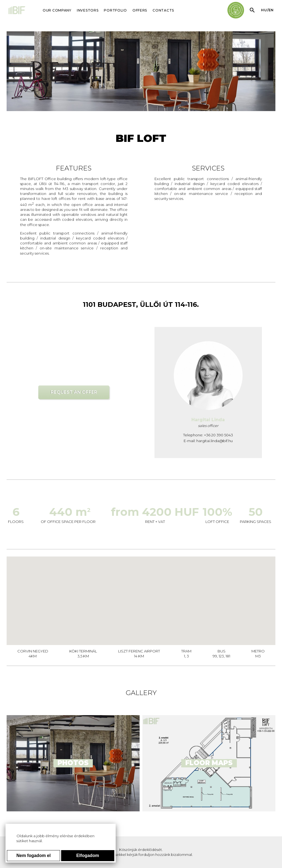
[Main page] (17, 11)
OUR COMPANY (57, 10)
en (271, 10)
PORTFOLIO (115, 10)
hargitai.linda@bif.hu (215, 441)
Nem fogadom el (33, 855)
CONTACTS (163, 10)
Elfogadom (88, 855)
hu (264, 10)
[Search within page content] (252, 10)
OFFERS (140, 10)
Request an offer (74, 392)
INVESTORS (88, 10)
